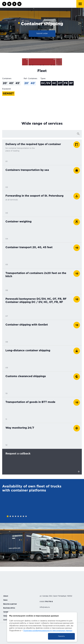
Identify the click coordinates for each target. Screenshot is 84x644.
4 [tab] (16, 516)
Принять (61, 636)
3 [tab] (13, 516)
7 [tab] (23, 516)
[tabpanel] (42, 501)
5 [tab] (18, 516)
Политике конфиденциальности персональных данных (48, 631)
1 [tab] (8, 516)
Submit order (42, 34)
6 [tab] (21, 516)
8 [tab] (26, 516)
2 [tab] (10, 516)
